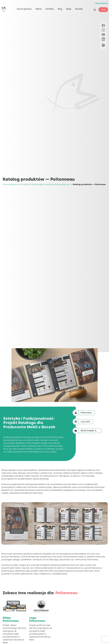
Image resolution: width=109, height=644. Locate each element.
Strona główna (24, 7)
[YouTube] (103, 35)
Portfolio (50, 7)
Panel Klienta (102, 3)
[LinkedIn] (103, 39)
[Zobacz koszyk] (95, 10)
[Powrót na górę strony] (103, 45)
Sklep (69, 7)
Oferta (39, 7)
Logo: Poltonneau (37, 619)
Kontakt (79, 7)
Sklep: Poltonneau (11, 619)
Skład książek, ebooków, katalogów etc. (51, 184)
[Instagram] (103, 30)
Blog (60, 7)
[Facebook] (103, 25)
